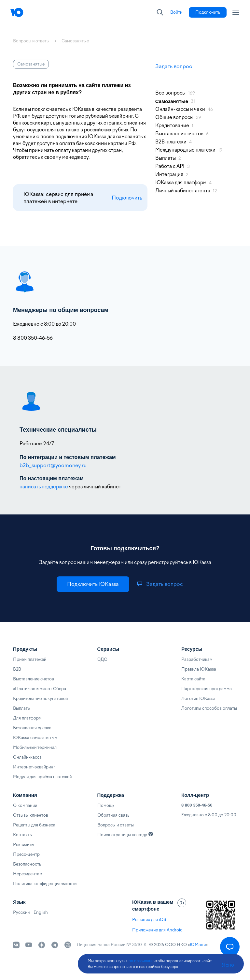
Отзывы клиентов (31, 815)
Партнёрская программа (207, 689)
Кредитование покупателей (40, 698)
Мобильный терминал (35, 747)
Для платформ (27, 718)
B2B (17, 669)
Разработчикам (197, 659)
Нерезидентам (28, 874)
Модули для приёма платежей (42, 777)
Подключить (127, 198)
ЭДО (102, 659)
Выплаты (22, 708)
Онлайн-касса (27, 757)
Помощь (106, 805)
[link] (176, 12)
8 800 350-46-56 (197, 805)
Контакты (23, 835)
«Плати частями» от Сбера (40, 689)
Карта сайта (193, 679)
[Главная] (30, 12)
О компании (25, 805)
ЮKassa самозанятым (35, 738)
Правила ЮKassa (199, 669)
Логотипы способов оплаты (209, 708)
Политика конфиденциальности (45, 884)
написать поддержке (44, 487)
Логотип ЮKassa (198, 698)
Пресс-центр (26, 854)
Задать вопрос (174, 66)
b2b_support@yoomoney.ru (53, 465)
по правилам (140, 961)
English (41, 912)
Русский (21, 912)
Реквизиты (24, 845)
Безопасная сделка (32, 728)
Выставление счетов (34, 679)
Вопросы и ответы (116, 825)
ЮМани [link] (198, 945)
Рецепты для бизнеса (34, 825)
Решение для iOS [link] (149, 920)
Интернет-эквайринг (34, 767)
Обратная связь (113, 815)
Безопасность (27, 864)
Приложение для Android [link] (157, 930)
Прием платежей (30, 659)
